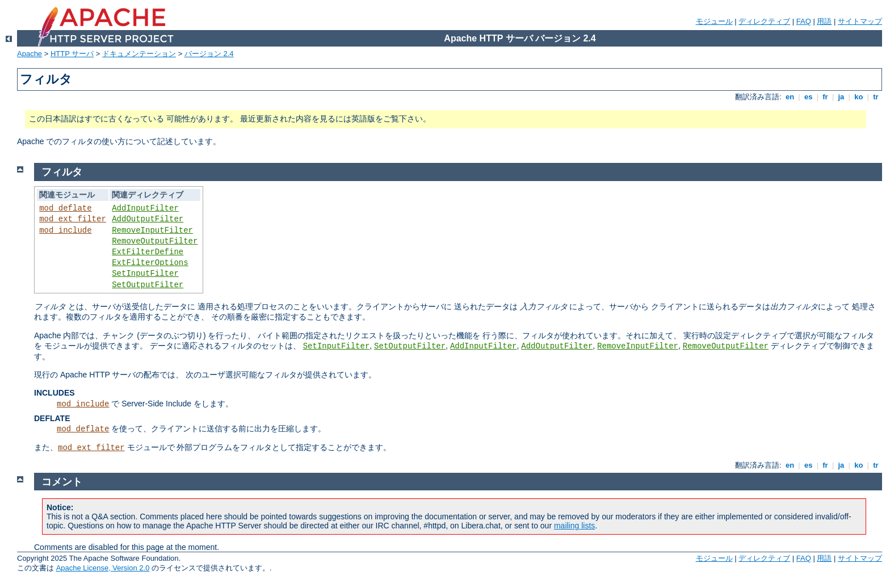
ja (841, 97)
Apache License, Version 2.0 (103, 568)
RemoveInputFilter (152, 230)
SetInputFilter (145, 274)
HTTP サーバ (72, 54)
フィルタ (62, 172)
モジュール (714, 21)
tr (876, 97)
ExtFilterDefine (148, 252)
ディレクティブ (764, 21)
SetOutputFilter (148, 285)
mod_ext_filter (73, 219)
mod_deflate (65, 208)
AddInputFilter (145, 208)
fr (826, 97)
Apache (30, 54)
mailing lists (574, 526)
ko (859, 97)
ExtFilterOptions (150, 263)
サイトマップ (860, 21)
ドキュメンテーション (139, 54)
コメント (62, 482)
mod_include (65, 230)
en (790, 97)
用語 (824, 21)
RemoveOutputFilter (155, 241)
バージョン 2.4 (209, 54)
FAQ (804, 21)
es (808, 97)
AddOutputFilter (148, 219)
